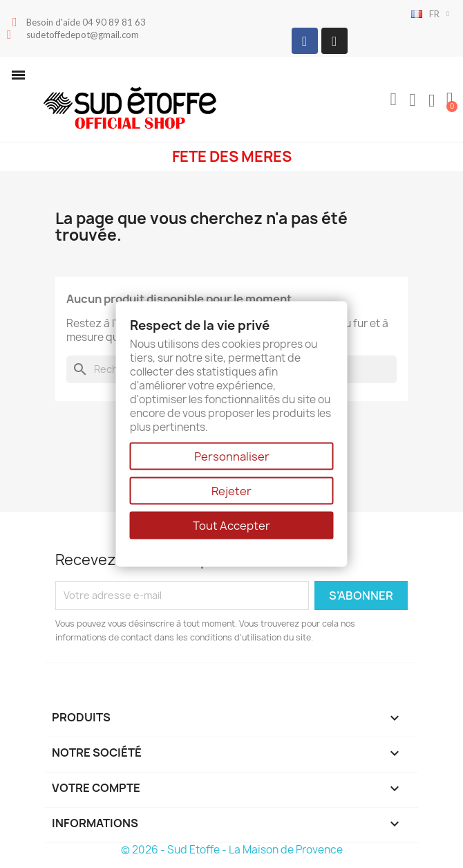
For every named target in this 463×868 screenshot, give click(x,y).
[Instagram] (334, 41)
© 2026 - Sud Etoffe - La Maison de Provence (232, 850)
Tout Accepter (231, 526)
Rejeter (231, 491)
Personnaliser (232, 456)
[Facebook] (305, 41)
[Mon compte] (413, 100)
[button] (18, 75)
